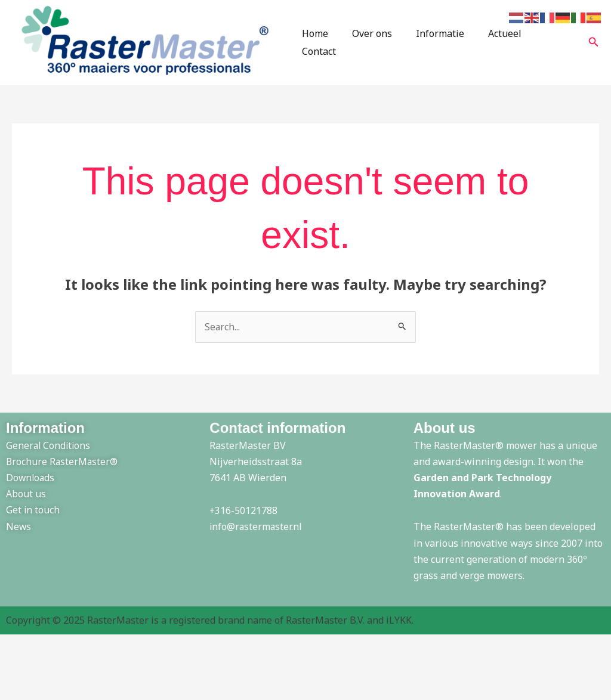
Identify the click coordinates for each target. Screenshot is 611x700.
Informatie (437, 44)
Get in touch (33, 513)
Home (322, 44)
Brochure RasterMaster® (63, 464)
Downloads (31, 481)
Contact (550, 44)
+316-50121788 (244, 514)
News (19, 529)
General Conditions (49, 448)
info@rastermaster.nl (257, 530)
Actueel (497, 44)
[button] (594, 44)
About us (26, 497)
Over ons (374, 44)
